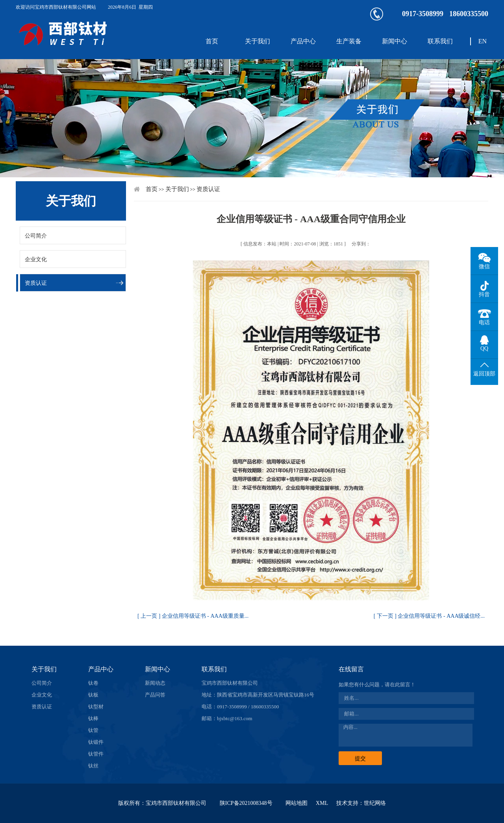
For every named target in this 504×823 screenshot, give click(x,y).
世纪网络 (375, 803)
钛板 (93, 695)
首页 (212, 41)
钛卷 (93, 683)
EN (483, 41)
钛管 (93, 730)
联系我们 (440, 41)
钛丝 (93, 766)
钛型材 (96, 707)
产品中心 (303, 41)
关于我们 (258, 41)
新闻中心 (395, 41)
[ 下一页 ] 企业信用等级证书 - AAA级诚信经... (429, 616)
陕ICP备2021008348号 (246, 803)
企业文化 (36, 259)
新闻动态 (155, 683)
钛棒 (93, 718)
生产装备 (349, 41)
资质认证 (36, 283)
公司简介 (36, 236)
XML (322, 803)
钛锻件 (96, 742)
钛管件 (96, 754)
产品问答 (155, 695)
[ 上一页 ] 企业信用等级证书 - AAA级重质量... (193, 616)
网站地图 (296, 803)
